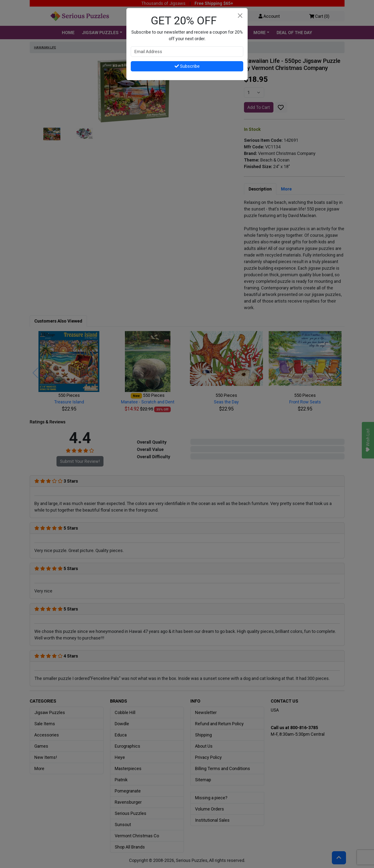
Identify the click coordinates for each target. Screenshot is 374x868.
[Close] (240, 16)
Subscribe (187, 66)
